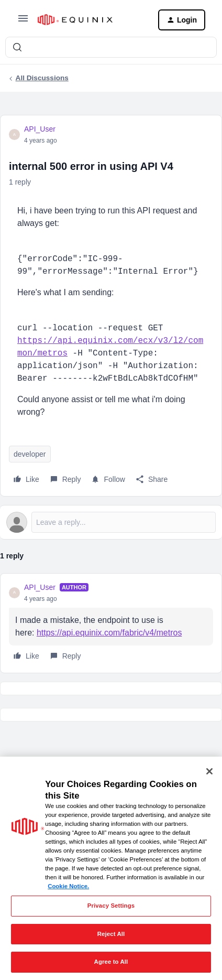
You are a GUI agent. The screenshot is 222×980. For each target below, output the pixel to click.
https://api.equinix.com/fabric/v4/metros (109, 633)
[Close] (209, 771)
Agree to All (111, 962)
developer (30, 454)
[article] (111, 623)
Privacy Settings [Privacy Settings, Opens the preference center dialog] (111, 906)
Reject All (111, 934)
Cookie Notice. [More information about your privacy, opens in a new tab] (68, 886)
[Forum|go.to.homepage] (90, 20)
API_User (40, 129)
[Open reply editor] (111, 522)
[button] (23, 22)
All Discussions (42, 78)
